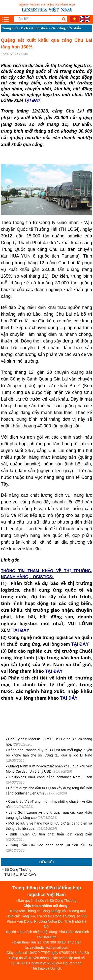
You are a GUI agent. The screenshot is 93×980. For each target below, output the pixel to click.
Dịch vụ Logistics (34, 28)
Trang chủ (10, 28)
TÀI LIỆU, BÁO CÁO (20, 875)
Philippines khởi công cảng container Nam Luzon (51, 777)
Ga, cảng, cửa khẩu (66, 28)
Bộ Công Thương (18, 869)
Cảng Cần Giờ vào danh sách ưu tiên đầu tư (51, 845)
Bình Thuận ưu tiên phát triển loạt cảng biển (51, 834)
